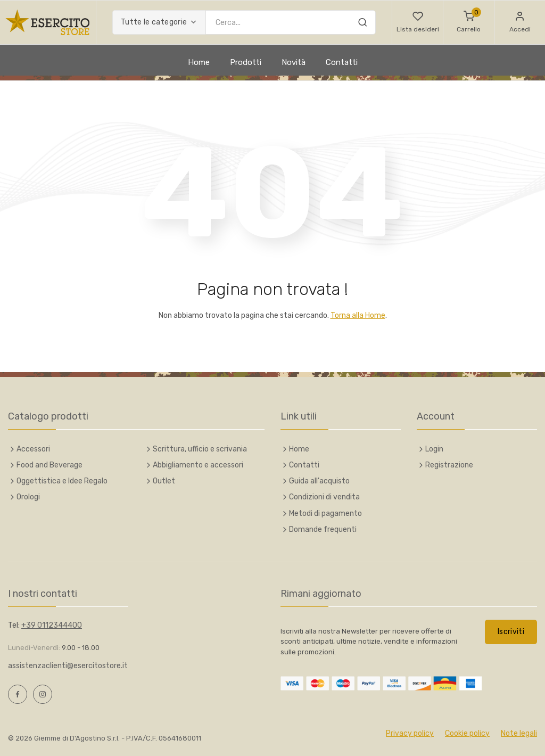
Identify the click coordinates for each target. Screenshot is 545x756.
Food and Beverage (49, 465)
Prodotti (246, 62)
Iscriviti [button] (511, 632)
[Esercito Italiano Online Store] (48, 22)
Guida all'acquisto (319, 481)
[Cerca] (362, 24)
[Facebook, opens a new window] (18, 694)
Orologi (28, 497)
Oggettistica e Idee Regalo (62, 481)
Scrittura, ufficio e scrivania (200, 449)
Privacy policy (410, 733)
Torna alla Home (358, 315)
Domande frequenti (323, 529)
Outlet (164, 481)
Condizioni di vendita (324, 497)
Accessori (33, 449)
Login (434, 449)
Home (199, 62)
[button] (418, 22)
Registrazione (449, 465)
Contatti (342, 62)
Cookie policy (467, 733)
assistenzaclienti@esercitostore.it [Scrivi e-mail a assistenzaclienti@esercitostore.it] (68, 666)
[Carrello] (469, 22)
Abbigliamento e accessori (198, 465)
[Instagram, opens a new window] (43, 694)
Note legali (519, 733)
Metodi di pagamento (325, 513)
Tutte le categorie (154, 22)
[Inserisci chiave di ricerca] (291, 22)
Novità (294, 62)
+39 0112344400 (52, 625)
